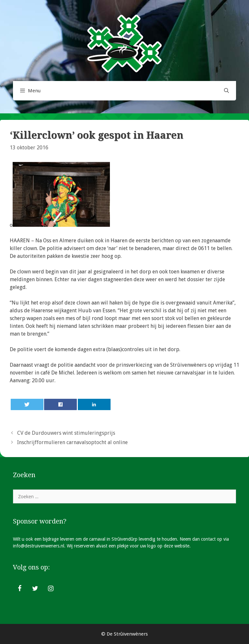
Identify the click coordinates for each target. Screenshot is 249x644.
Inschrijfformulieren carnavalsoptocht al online (72, 442)
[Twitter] (35, 589)
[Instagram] (51, 589)
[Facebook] (19, 589)
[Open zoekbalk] (226, 91)
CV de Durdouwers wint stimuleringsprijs (66, 433)
